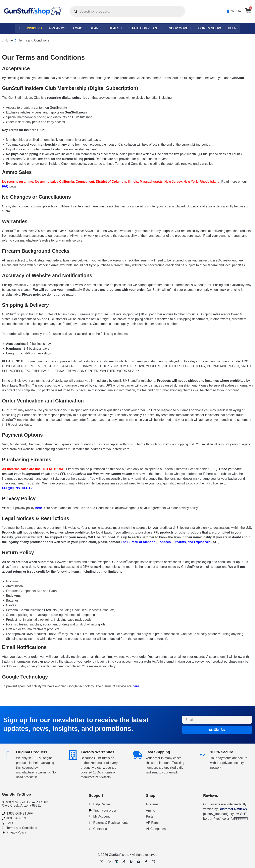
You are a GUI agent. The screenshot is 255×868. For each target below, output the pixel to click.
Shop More (181, 28)
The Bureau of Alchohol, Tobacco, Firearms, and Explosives (166, 542)
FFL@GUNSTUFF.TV (17, 488)
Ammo (77, 28)
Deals (115, 28)
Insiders (33, 28)
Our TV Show (210, 28)
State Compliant (146, 28)
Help (233, 28)
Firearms (56, 28)
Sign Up (217, 729)
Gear (95, 28)
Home (9, 41)
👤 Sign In (234, 11)
